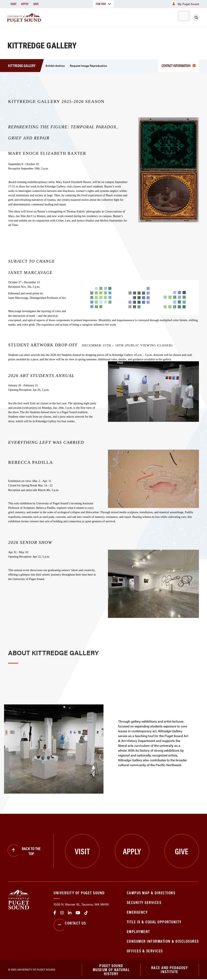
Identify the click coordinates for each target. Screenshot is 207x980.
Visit (13, 4)
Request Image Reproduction (88, 66)
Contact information (179, 65)
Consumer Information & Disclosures (163, 941)
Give (36, 4)
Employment (138, 931)
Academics (77, 17)
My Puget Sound (185, 4)
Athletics (161, 17)
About (54, 17)
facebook (55, 913)
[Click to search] (200, 18)
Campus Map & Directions (151, 893)
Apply (25, 4)
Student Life (133, 17)
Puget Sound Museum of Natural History (111, 970)
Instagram (62, 913)
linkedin (70, 913)
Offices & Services (145, 951)
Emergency (137, 912)
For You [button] (103, 4)
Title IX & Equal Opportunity (154, 922)
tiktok (86, 913)
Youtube (78, 913)
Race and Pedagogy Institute (170, 970)
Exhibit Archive (55, 66)
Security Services (144, 902)
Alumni (179, 17)
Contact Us (70, 925)
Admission (104, 17)
